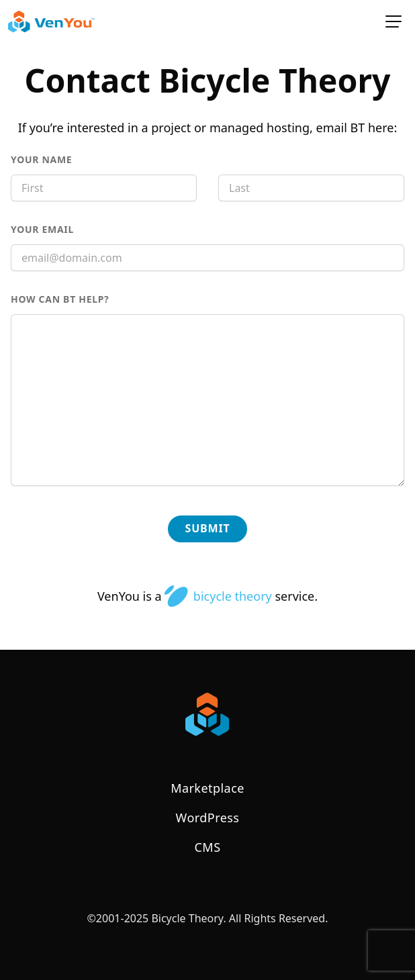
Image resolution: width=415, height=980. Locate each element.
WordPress (208, 818)
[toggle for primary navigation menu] (394, 21)
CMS (208, 847)
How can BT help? (89, 299)
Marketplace (207, 788)
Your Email (71, 229)
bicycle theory (218, 596)
